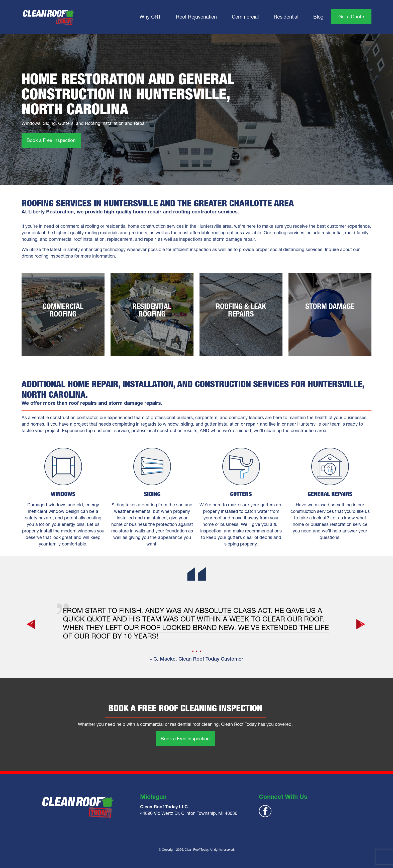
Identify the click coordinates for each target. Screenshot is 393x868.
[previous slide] (32, 624)
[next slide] (361, 624)
